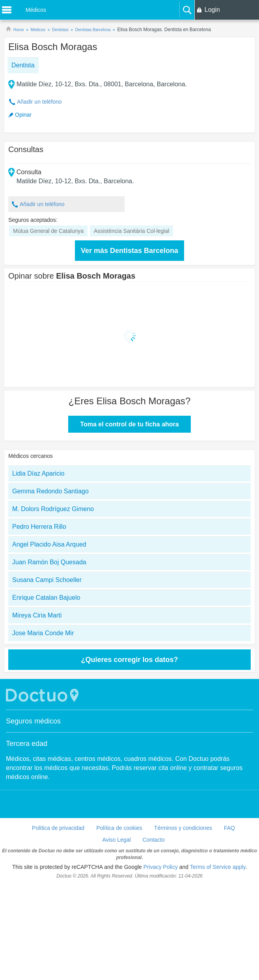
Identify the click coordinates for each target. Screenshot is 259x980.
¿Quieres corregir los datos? (129, 660)
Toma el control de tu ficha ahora (129, 424)
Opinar (23, 115)
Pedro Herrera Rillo (39, 527)
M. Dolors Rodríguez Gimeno (53, 509)
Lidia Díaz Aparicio (38, 473)
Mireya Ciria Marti (37, 615)
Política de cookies (119, 828)
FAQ (229, 828)
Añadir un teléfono (39, 102)
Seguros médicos (33, 721)
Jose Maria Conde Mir (43, 633)
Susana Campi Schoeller (47, 580)
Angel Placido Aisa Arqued (49, 544)
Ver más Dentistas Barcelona (129, 251)
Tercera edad (27, 744)
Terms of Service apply (218, 867)
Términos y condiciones (183, 828)
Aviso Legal (116, 840)
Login (212, 10)
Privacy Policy (161, 867)
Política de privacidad (58, 828)
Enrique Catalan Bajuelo (46, 598)
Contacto (154, 840)
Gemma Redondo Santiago (50, 491)
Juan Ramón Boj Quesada (49, 562)
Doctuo (43, 695)
